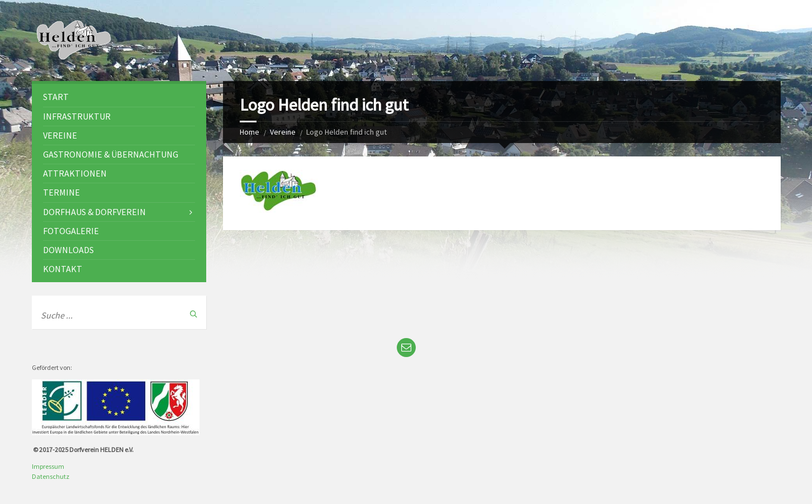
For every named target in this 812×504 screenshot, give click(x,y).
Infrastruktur (77, 116)
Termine (61, 192)
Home (250, 132)
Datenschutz (51, 476)
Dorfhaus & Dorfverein (94, 212)
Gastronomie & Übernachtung (111, 154)
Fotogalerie (71, 231)
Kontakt (63, 269)
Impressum (48, 466)
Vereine (283, 132)
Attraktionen (75, 173)
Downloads (68, 250)
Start (56, 97)
